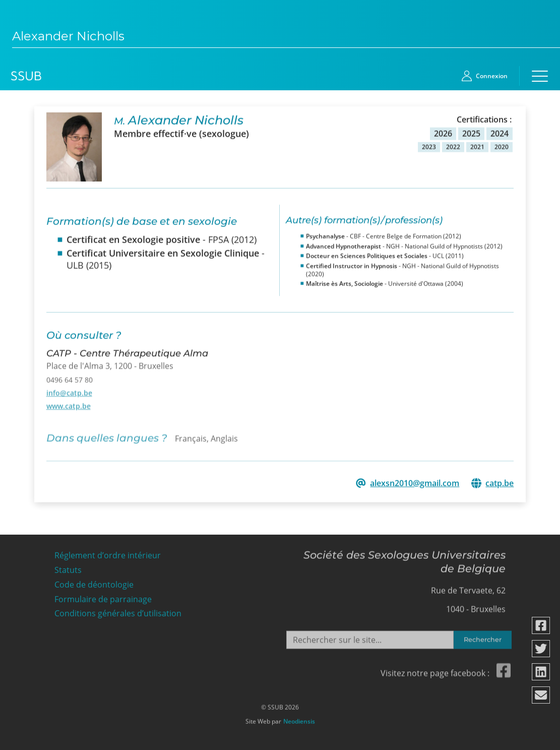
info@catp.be (69, 390)
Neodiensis (299, 718)
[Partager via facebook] (541, 625)
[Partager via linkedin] (541, 672)
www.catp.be (69, 403)
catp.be (500, 482)
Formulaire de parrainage (103, 596)
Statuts (68, 567)
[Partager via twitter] (541, 649)
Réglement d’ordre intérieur (108, 553)
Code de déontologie (94, 582)
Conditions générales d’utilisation (118, 611)
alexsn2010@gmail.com (415, 482)
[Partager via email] (541, 695)
